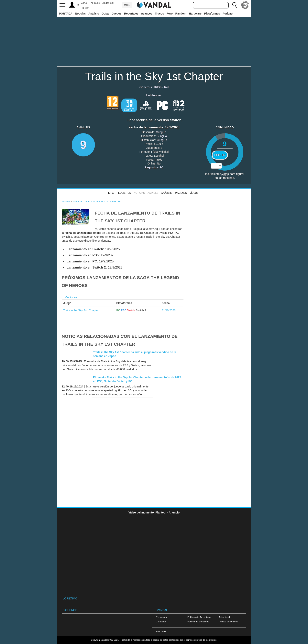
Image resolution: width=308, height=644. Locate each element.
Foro (170, 14)
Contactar (161, 622)
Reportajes (131, 14)
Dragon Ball (108, 3)
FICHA (110, 193)
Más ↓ (127, 5)
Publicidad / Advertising (199, 617)
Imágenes (181, 193)
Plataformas (212, 14)
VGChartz (161, 631)
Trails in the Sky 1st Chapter (154, 76)
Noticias (80, 14)
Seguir (220, 155)
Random (181, 14)
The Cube (95, 3)
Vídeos (194, 193)
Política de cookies (228, 622)
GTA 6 (84, 3)
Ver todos (71, 297)
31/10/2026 (169, 310)
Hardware (195, 14)
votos (225, 175)
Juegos (117, 14)
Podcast (228, 14)
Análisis (94, 14)
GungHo (161, 132)
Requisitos (124, 193)
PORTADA (66, 14)
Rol (166, 87)
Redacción (161, 617)
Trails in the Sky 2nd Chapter (81, 310)
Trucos (159, 14)
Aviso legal (224, 617)
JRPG (157, 87)
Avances (147, 14)
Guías (105, 14)
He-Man (85, 8)
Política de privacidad (198, 622)
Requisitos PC (154, 167)
